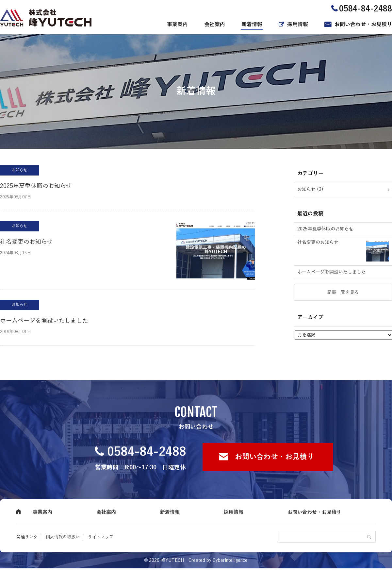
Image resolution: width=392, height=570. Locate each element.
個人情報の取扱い (63, 537)
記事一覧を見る (343, 292)
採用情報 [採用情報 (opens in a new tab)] (298, 25)
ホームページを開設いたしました (44, 321)
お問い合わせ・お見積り (363, 25)
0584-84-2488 (147, 452)
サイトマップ (101, 537)
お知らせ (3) (310, 189)
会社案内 (215, 25)
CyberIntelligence (230, 560)
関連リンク (27, 537)
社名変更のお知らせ (26, 242)
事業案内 (177, 25)
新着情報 (252, 25)
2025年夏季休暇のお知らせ (36, 186)
